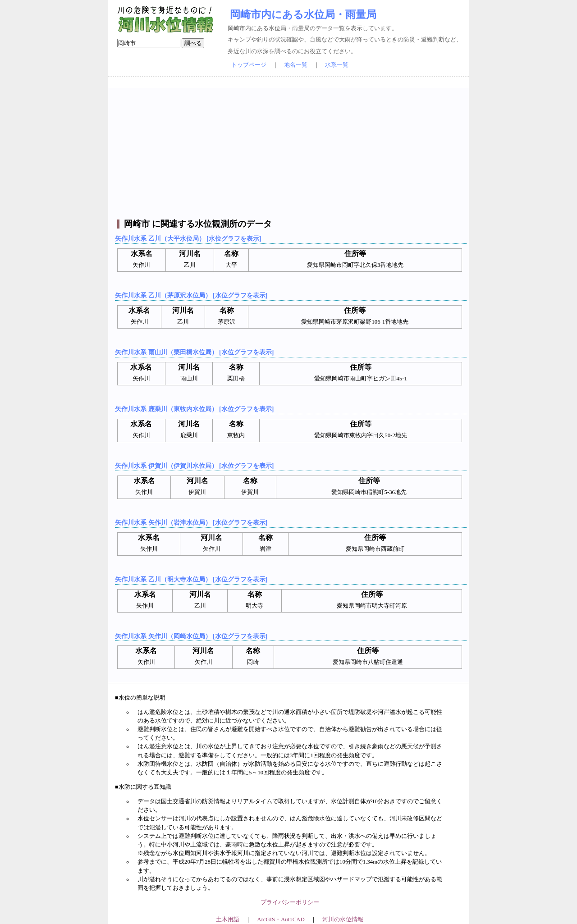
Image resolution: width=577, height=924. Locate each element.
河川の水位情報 (343, 919)
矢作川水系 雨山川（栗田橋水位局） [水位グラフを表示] (194, 352)
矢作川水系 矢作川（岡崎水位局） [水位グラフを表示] (191, 636)
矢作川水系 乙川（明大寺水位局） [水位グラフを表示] (191, 579)
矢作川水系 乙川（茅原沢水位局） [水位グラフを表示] (191, 295)
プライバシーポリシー (290, 902)
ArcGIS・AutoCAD (281, 919)
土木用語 (228, 919)
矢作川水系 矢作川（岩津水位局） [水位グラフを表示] (191, 522)
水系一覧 (337, 65)
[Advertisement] (290, 151)
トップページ (249, 65)
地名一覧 (296, 65)
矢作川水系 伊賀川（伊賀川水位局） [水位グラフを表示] (194, 466)
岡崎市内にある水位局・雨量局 (303, 14)
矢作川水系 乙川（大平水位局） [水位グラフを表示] (188, 238)
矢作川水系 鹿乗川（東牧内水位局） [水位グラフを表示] (194, 409)
